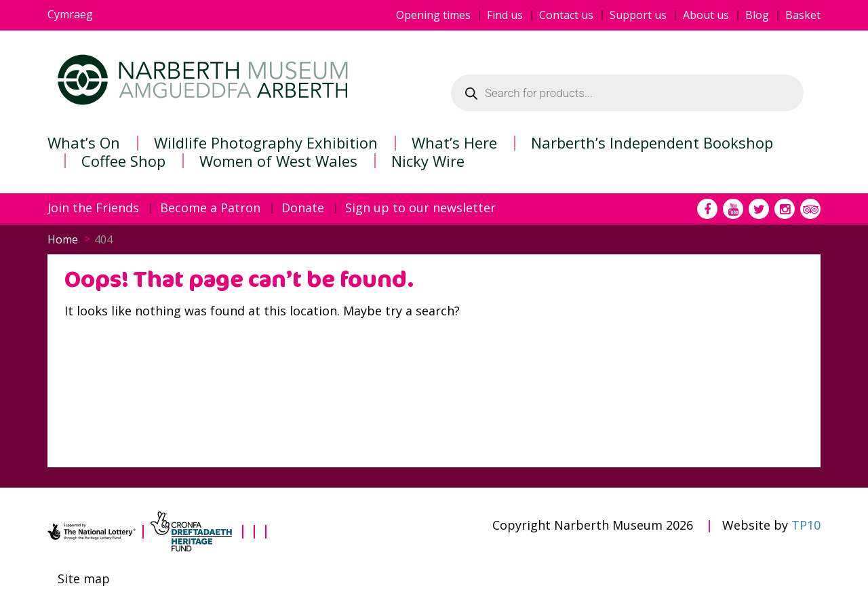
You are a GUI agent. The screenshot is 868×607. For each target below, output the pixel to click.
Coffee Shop (123, 161)
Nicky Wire (428, 161)
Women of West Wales (278, 161)
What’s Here (454, 142)
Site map (84, 579)
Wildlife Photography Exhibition (266, 142)
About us (706, 15)
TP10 (806, 525)
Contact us (566, 15)
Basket (803, 15)
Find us (505, 15)
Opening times (433, 15)
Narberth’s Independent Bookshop (652, 142)
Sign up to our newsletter (420, 208)
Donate (303, 208)
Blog (757, 15)
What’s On (84, 142)
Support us (638, 15)
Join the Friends (93, 208)
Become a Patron (210, 208)
